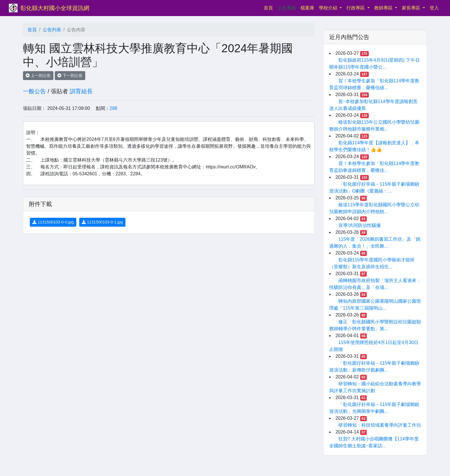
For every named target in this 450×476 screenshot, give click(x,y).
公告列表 (52, 30)
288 (114, 108)
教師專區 (384, 8)
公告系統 (287, 8)
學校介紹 (329, 8)
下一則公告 (70, 75)
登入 (434, 8)
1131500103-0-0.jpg (53, 222)
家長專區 (412, 8)
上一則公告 (38, 75)
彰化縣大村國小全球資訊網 (55, 8)
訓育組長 (81, 91)
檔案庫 (307, 8)
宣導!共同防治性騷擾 (360, 225)
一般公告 (34, 91)
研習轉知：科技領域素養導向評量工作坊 (380, 425)
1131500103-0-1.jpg (102, 222)
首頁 (269, 7)
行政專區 (356, 8)
